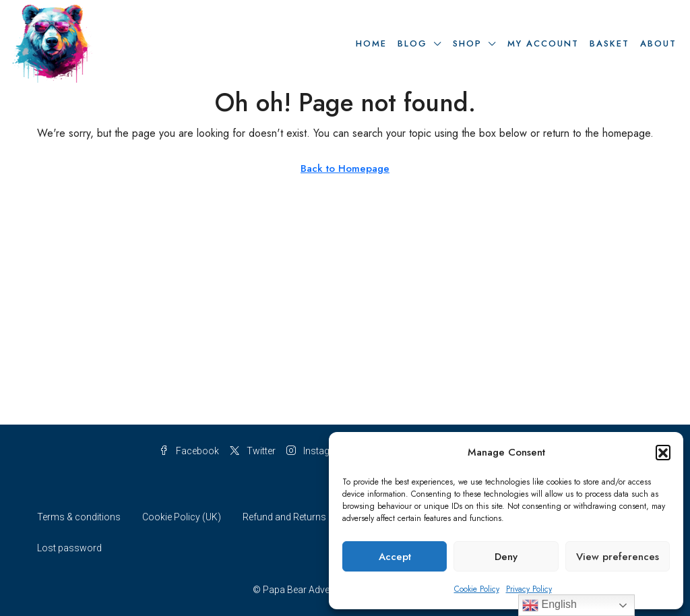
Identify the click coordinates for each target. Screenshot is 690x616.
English (550, 605)
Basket (609, 43)
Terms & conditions (79, 517)
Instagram (317, 451)
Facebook (189, 451)
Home (371, 43)
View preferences (618, 557)
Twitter (253, 451)
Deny (506, 557)
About (658, 43)
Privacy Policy (529, 589)
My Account (543, 43)
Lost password (69, 548)
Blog (412, 43)
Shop (467, 43)
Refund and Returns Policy (299, 517)
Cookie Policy (477, 589)
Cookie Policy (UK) (182, 517)
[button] (663, 452)
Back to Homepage (345, 168)
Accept (395, 557)
